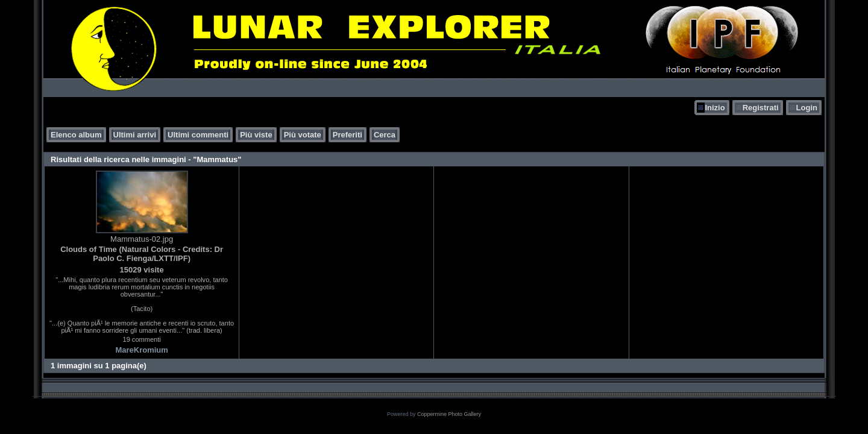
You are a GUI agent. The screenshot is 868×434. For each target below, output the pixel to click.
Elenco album (76, 135)
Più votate (303, 135)
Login (807, 108)
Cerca (385, 135)
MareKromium (141, 350)
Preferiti (348, 135)
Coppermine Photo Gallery (449, 414)
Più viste (256, 135)
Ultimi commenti (198, 135)
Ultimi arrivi (135, 135)
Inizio (715, 108)
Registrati (761, 108)
